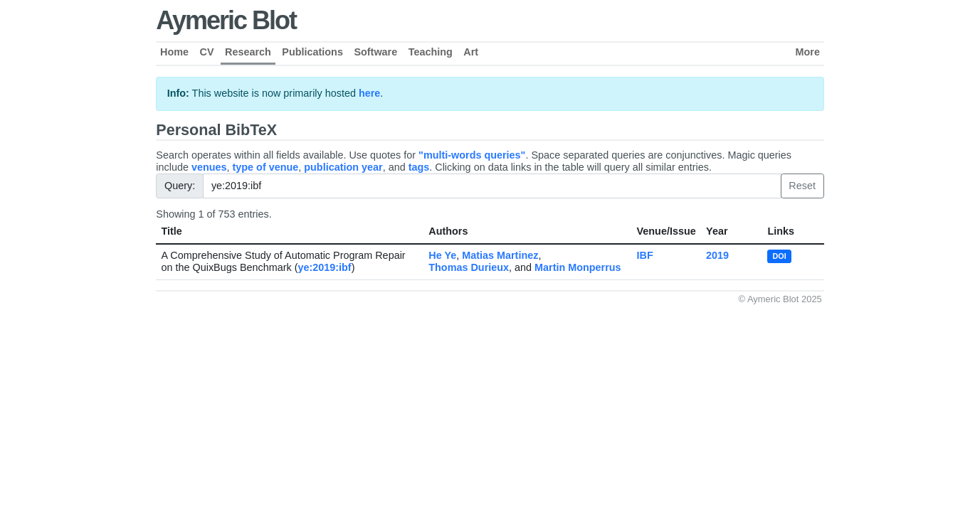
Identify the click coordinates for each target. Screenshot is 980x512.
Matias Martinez (500, 255)
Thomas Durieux (469, 267)
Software (375, 52)
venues (209, 167)
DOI (780, 256)
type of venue (266, 167)
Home (174, 52)
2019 (717, 255)
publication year (343, 167)
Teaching (431, 52)
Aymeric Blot (226, 20)
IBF (645, 255)
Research (248, 52)
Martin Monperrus (578, 267)
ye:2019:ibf (324, 267)
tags (419, 167)
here (369, 93)
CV (207, 52)
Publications (312, 52)
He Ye (442, 255)
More (808, 52)
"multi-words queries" (472, 155)
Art (471, 52)
